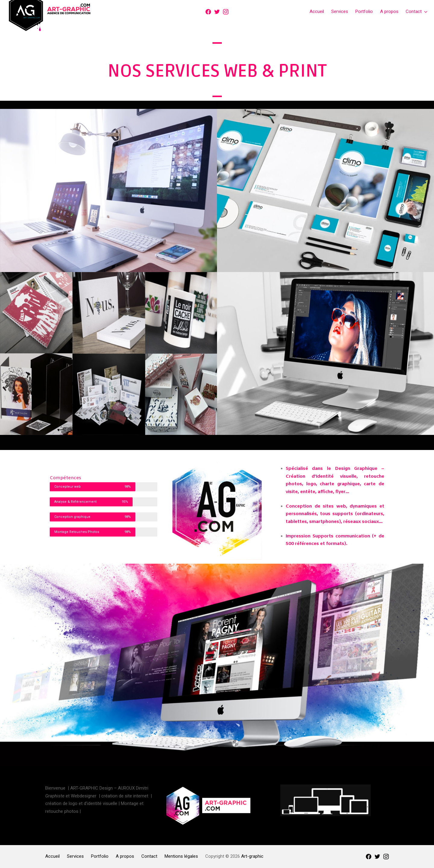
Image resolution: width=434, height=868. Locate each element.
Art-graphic (252, 856)
